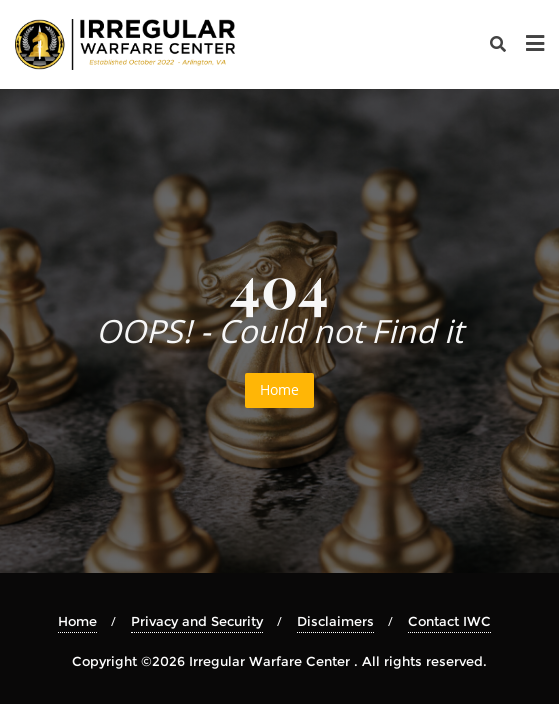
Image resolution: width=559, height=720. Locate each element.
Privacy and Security (197, 621)
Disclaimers (335, 621)
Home (279, 389)
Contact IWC (449, 621)
